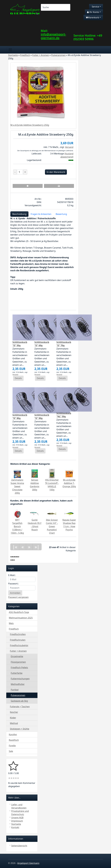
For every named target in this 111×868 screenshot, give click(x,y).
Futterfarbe (17, 673)
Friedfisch (14, 629)
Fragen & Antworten (41, 214)
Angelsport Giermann (28, 863)
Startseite (16, 824)
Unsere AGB (17, 818)
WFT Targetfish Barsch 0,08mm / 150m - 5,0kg (17, 526)
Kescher (14, 712)
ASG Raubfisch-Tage (19, 612)
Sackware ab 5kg (19, 701)
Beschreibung (19, 214)
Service (95, 7)
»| (37, 547)
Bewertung (61, 214)
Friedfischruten (18, 640)
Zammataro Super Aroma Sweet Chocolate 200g (17, 486)
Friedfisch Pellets (19, 668)
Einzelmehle (17, 656)
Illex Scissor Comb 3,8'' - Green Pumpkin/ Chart (52, 526)
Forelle (12, 746)
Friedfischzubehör (19, 645)
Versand (69, 147)
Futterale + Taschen (20, 707)
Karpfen (13, 734)
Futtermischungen (20, 679)
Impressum (17, 821)
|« (15, 547)
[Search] (56, 7)
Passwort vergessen (19, 597)
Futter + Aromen (18, 651)
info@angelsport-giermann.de (53, 36)
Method (14, 723)
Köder (13, 718)
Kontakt (15, 827)
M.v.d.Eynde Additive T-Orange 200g (69, 483)
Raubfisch (14, 740)
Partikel (15, 690)
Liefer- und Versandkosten (19, 806)
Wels (11, 623)
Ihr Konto (93, 12)
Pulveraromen (18, 695)
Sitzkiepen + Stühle (20, 729)
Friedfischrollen (18, 634)
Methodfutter (18, 684)
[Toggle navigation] (10, 50)
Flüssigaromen (18, 662)
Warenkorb (92, 17)
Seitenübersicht (19, 846)
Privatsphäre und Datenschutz (20, 813)
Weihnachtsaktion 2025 (21, 618)
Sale (11, 751)
